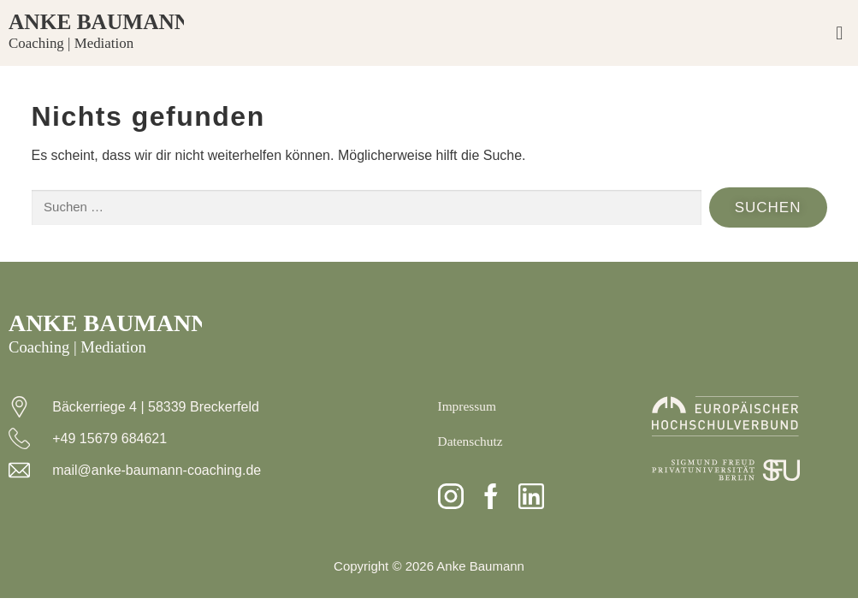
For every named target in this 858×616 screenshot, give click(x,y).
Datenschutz (472, 441)
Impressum (468, 406)
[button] (840, 33)
